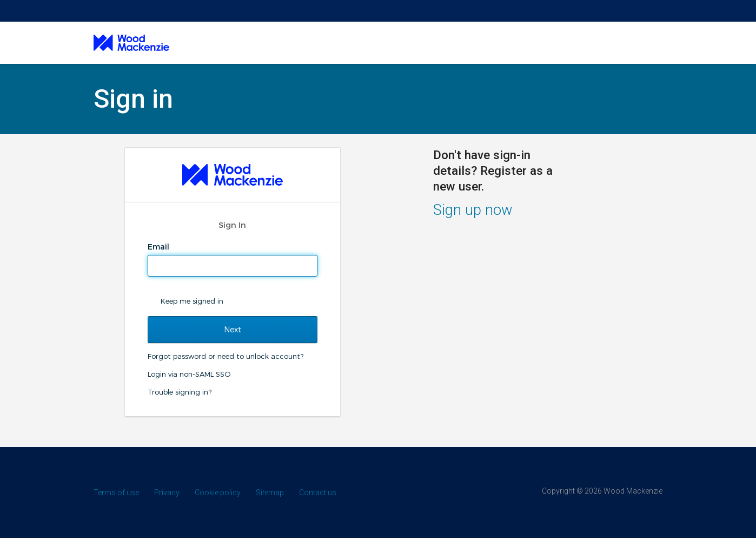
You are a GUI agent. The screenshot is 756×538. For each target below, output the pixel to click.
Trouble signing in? (180, 392)
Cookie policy (218, 493)
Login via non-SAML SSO (189, 374)
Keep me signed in (192, 301)
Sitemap (270, 493)
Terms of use (116, 493)
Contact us (318, 493)
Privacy (167, 493)
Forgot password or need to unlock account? (226, 356)
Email (160, 247)
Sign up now (473, 210)
